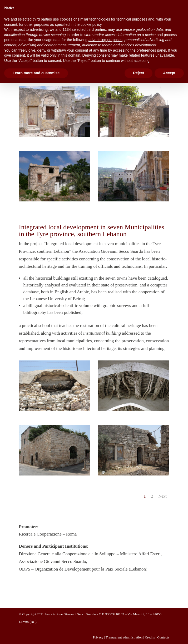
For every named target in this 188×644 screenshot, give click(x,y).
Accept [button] (169, 73)
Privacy (98, 637)
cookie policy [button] (91, 24)
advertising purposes (105, 40)
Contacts (163, 637)
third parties (96, 29)
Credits (150, 637)
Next (162, 496)
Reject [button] (138, 73)
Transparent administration (124, 637)
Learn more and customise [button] (36, 73)
